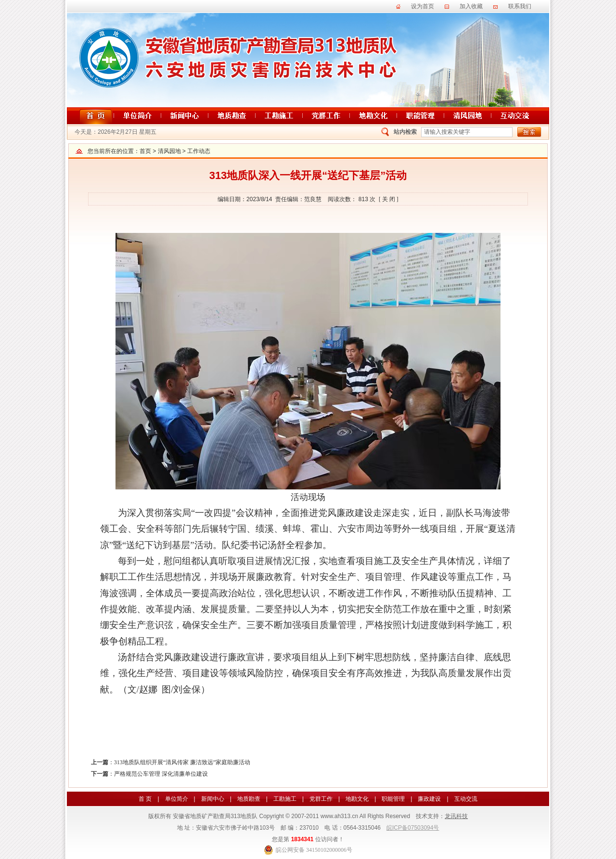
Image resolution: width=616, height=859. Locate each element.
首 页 (145, 799)
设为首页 (423, 6)
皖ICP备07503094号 (413, 828)
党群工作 (321, 799)
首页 (145, 151)
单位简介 (177, 799)
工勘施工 (285, 799)
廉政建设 (429, 799)
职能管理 (393, 799)
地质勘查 (249, 799)
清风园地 (169, 151)
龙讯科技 (456, 816)
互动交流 (466, 799)
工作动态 (199, 151)
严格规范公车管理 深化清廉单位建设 (161, 774)
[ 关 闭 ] (389, 199)
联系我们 (520, 6)
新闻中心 (213, 799)
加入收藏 (471, 6)
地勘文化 (357, 799)
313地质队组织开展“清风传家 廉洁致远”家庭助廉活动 (182, 762)
